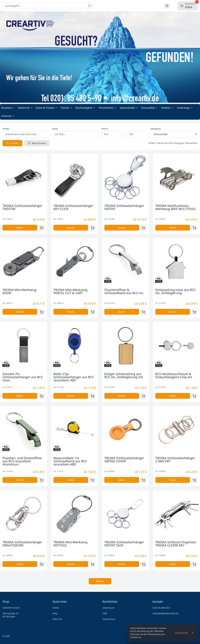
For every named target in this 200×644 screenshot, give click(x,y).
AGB (105, 613)
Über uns (57, 619)
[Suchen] (90, 6)
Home (56, 608)
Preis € (105, 129)
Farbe (55, 129)
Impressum (108, 608)
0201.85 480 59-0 (161, 608)
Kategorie (156, 129)
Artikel (6, 129)
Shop (55, 613)
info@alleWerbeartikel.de (165, 613)
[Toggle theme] (167, 6)
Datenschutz (182, 633)
